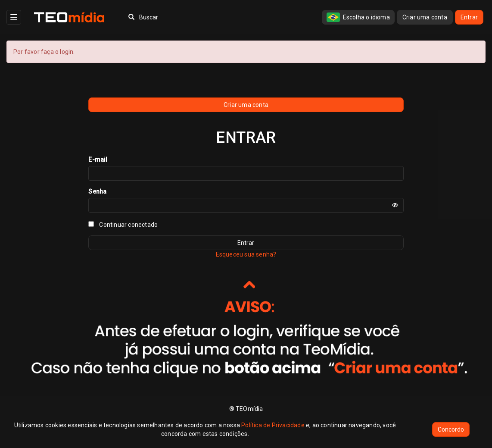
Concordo (451, 429)
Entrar (469, 17)
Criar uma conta (425, 17)
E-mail (98, 160)
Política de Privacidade (273, 425)
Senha (97, 191)
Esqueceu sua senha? (246, 254)
